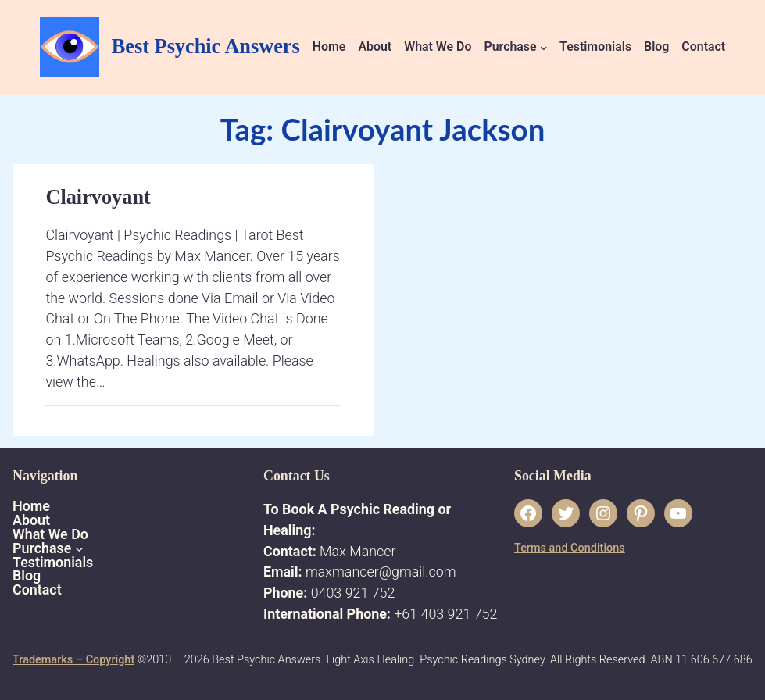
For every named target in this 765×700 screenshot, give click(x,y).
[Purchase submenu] (544, 48)
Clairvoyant (98, 197)
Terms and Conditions (570, 548)
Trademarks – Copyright (73, 660)
